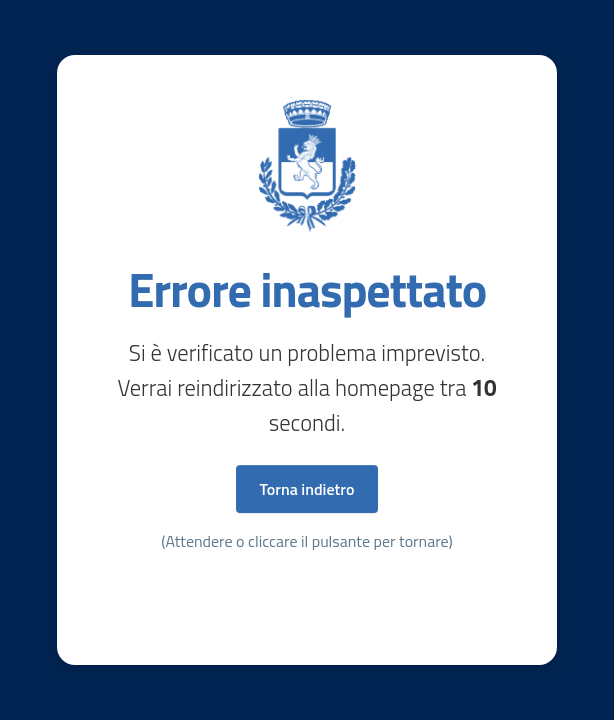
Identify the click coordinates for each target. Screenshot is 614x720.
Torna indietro (307, 489)
